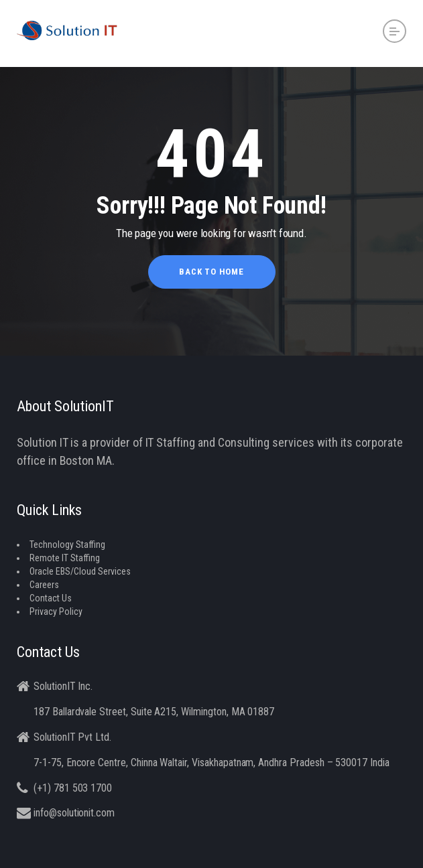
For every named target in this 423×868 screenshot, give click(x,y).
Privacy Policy (56, 611)
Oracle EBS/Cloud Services (80, 571)
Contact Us (51, 598)
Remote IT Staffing (65, 558)
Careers (44, 585)
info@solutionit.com (74, 813)
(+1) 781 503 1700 (73, 788)
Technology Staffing (67, 545)
